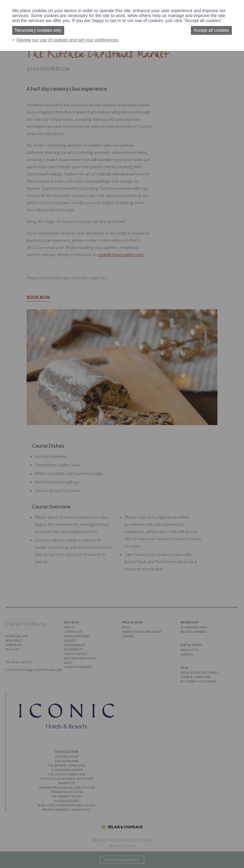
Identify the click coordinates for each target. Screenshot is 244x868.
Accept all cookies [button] (211, 30)
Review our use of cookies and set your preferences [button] (67, 40)
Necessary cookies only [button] (38, 30)
